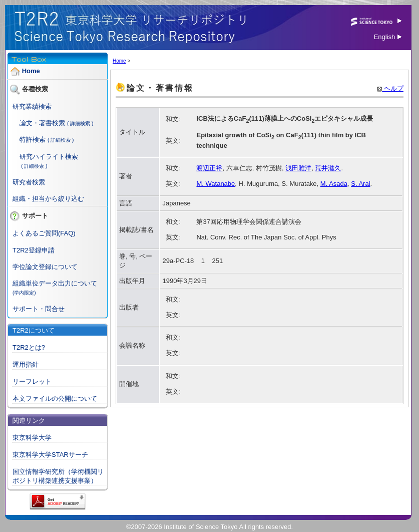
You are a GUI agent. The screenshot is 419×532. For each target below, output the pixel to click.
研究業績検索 (32, 106)
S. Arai (360, 184)
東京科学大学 (32, 438)
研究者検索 (29, 182)
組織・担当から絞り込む (48, 199)
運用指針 (26, 364)
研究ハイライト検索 (49, 157)
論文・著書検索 (42, 123)
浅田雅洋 (298, 168)
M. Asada (334, 184)
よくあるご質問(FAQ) (44, 233)
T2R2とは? (29, 347)
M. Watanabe (216, 184)
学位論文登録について (45, 267)
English (388, 37)
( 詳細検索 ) (80, 123)
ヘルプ (390, 88)
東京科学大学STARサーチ (50, 455)
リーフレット (32, 381)
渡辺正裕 (209, 168)
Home (31, 71)
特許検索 (33, 140)
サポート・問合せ (39, 309)
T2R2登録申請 (34, 250)
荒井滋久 (328, 168)
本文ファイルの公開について (55, 398)
